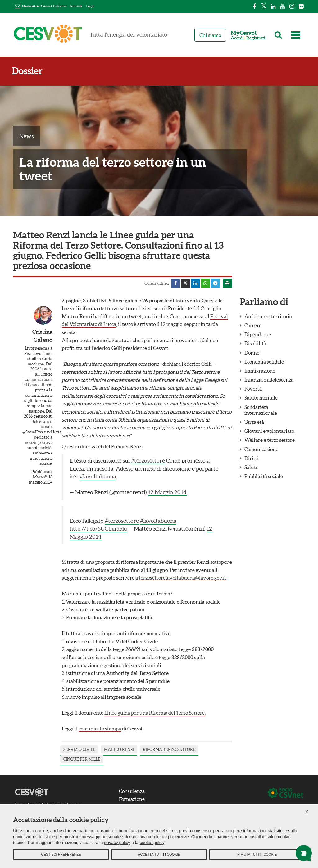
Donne (252, 353)
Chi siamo (210, 35)
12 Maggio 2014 (167, 493)
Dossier (28, 71)
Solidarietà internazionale (261, 410)
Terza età (254, 422)
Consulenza (132, 791)
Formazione (132, 799)
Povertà (253, 389)
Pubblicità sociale (264, 477)
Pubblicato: (42, 472)
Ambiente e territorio (268, 317)
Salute (251, 468)
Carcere (253, 326)
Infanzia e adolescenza (269, 380)
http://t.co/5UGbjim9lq (98, 529)
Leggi (90, 6)
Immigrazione (260, 371)
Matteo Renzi (119, 750)
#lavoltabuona (98, 477)
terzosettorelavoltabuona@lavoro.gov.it (183, 578)
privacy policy (117, 843)
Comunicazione (261, 450)
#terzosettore (148, 461)
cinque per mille (82, 759)
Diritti (252, 459)
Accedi (237, 38)
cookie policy (152, 843)
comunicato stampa (100, 729)
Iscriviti (76, 6)
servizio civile (79, 750)
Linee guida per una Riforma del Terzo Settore (154, 713)
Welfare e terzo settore (270, 440)
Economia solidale (264, 362)
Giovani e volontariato (269, 431)
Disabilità (255, 344)
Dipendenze (258, 335)
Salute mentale (261, 398)
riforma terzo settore (169, 750)
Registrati (256, 38)
